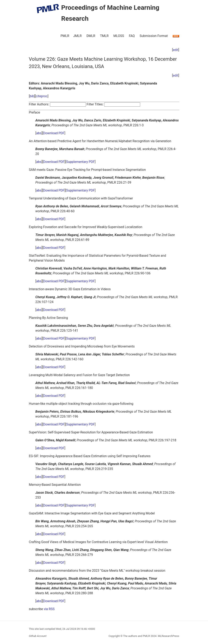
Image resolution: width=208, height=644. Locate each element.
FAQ (132, 36)
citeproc (42, 96)
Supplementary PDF (81, 162)
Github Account (38, 636)
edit (176, 50)
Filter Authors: (39, 104)
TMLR (104, 36)
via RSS (49, 609)
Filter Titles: (95, 104)
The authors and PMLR (136, 636)
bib (32, 96)
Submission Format (154, 36)
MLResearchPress (168, 636)
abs (39, 133)
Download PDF (54, 133)
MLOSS (119, 36)
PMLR (65, 36)
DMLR (91, 36)
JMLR (77, 36)
